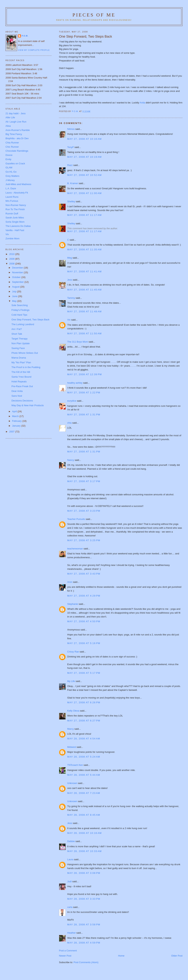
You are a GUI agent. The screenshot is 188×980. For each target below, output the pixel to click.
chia (69, 423)
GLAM (9, 168)
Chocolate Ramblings (17, 151)
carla (70, 907)
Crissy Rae (73, 652)
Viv (69, 320)
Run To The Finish (15, 209)
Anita (143, 103)
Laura (70, 859)
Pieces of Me (94, 15)
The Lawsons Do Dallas (18, 226)
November (18, 272)
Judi (69, 881)
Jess (70, 280)
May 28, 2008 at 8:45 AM (84, 815)
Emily (8, 159)
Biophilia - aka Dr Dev (17, 138)
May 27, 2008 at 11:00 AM (84, 193)
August (16, 287)
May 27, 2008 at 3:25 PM (84, 540)
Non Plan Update (21, 343)
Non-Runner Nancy (16, 205)
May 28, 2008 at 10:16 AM (84, 833)
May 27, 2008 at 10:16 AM (84, 139)
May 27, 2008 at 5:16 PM (84, 643)
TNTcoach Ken (75, 765)
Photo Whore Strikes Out (25, 353)
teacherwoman (75, 549)
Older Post (177, 956)
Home (121, 956)
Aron (70, 582)
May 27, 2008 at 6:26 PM (84, 702)
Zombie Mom (12, 238)
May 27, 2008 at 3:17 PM (84, 481)
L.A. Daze (11, 188)
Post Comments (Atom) (86, 962)
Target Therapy (20, 339)
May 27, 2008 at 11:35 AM (84, 249)
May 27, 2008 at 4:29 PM (84, 596)
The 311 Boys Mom (78, 342)
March (16, 416)
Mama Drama (19, 358)
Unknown (72, 783)
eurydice (72, 401)
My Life (71, 681)
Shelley (71, 201)
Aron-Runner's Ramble (18, 130)
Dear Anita (17, 391)
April (15, 411)
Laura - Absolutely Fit (17, 193)
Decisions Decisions (22, 401)
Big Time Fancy (14, 134)
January (17, 426)
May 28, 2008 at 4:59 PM (84, 943)
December (18, 268)
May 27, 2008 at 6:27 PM (84, 721)
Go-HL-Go (11, 172)
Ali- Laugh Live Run (16, 122)
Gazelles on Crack (15, 163)
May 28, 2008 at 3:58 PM (84, 925)
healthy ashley (75, 383)
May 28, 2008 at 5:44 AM (84, 775)
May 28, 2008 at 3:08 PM (84, 873)
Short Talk (17, 334)
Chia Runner (12, 143)
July (15, 291)
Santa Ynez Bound (21, 377)
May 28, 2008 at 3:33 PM (84, 899)
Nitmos (71, 129)
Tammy (71, 298)
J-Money (10, 180)
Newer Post (65, 956)
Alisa (8, 126)
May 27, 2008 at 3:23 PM (84, 511)
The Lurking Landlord (23, 324)
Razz (70, 165)
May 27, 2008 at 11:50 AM (84, 333)
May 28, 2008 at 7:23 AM (84, 793)
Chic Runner (12, 147)
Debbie (71, 841)
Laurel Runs (12, 197)
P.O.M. (25, 36)
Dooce (9, 155)
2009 (12, 259)
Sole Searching (20, 305)
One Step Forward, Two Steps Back (30, 320)
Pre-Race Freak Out (22, 386)
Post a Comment (68, 951)
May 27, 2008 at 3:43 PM (84, 574)
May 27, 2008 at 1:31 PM (84, 415)
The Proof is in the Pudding (26, 367)
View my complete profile (34, 50)
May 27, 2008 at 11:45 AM (84, 290)
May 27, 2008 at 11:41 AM (84, 271)
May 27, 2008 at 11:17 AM (84, 215)
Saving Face (18, 348)
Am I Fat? (17, 329)
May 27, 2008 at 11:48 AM (84, 311)
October (17, 277)
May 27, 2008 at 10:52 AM (84, 175)
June (15, 296)
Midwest (72, 747)
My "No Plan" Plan (21, 362)
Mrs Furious (12, 201)
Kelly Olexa (73, 711)
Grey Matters (12, 176)
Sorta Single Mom (15, 222)
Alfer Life (10, 117)
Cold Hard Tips (19, 315)
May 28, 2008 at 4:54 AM (84, 739)
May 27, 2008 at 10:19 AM (84, 157)
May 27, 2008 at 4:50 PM (84, 621)
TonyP (70, 147)
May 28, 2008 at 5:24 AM (84, 757)
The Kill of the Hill (21, 372)
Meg (69, 258)
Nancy (71, 460)
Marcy (70, 729)
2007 (12, 432)
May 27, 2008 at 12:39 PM (84, 374)
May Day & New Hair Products (28, 405)
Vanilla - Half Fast (15, 230)
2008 (12, 264)
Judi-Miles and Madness (18, 184)
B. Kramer (73, 183)
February (17, 421)
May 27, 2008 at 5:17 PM (84, 673)
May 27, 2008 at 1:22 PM (84, 393)
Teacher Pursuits (76, 519)
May (15, 301)
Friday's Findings (21, 310)
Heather (71, 933)
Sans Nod (17, 396)
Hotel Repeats (19, 382)
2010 (12, 254)
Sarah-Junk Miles (15, 218)
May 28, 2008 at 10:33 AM (84, 851)
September (18, 282)
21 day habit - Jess (16, 113)
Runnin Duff (12, 214)
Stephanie (73, 604)
